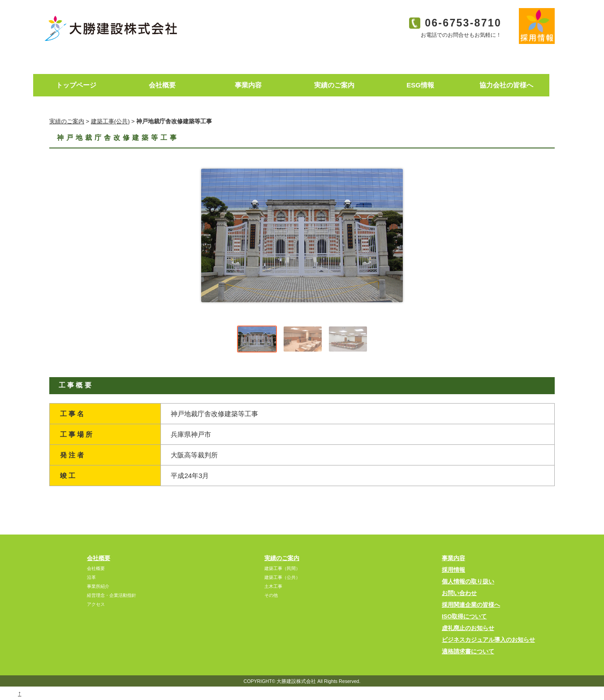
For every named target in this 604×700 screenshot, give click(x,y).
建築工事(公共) (110, 121)
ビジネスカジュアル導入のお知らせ (488, 640)
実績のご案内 (67, 121)
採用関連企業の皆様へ (471, 605)
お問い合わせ (459, 593)
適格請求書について (468, 651)
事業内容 (453, 558)
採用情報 (453, 570)
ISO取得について (464, 616)
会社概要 (99, 558)
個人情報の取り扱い (468, 581)
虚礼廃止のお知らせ (468, 628)
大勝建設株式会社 (296, 681)
